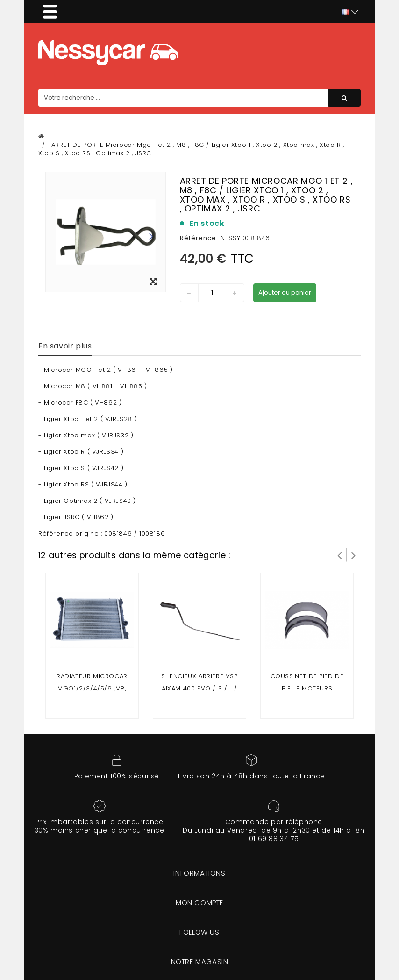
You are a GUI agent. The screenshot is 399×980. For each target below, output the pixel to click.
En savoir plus (65, 346)
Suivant (354, 555)
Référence (198, 238)
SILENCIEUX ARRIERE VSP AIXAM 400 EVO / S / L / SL (199, 688)
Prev (340, 555)
